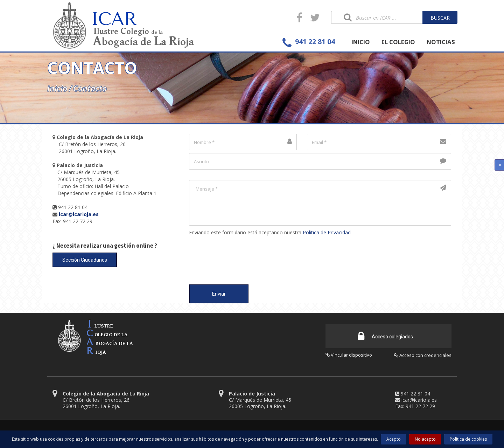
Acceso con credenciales (423, 354)
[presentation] (242, 257)
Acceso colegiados (385, 335)
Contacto (90, 88)
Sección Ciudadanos (85, 260)
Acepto (394, 439)
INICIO (361, 42)
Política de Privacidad (327, 232)
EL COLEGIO (398, 42)
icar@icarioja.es (419, 399)
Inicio (57, 88)
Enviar (219, 294)
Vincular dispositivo (349, 354)
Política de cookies (468, 439)
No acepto (425, 439)
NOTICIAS (441, 42)
